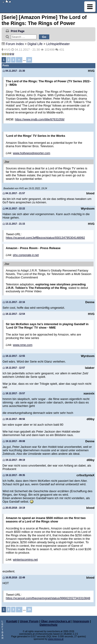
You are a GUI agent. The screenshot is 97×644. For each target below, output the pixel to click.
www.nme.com (23, 345)
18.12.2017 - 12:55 (14, 356)
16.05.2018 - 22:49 (14, 578)
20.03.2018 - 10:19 (14, 508)
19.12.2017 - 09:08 (14, 441)
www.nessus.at (56, 639)
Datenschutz (48, 625)
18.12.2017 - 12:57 (14, 368)
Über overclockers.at (56, 621)
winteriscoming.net (25, 560)
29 (29, 60)
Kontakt (12, 621)
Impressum (81, 621)
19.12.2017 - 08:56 (14, 419)
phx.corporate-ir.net (26, 255)
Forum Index (15, 44)
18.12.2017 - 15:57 (14, 393)
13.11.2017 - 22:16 (14, 302)
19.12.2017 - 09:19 (14, 460)
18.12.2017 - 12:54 (14, 314)
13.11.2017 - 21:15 (14, 224)
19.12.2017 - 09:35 (14, 475)
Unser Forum (29, 621)
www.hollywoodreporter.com (32, 153)
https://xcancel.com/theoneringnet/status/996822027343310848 (48, 598)
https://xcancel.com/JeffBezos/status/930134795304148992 (45, 238)
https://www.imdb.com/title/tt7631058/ (40, 119)
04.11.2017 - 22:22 (14, 209)
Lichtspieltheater (58, 44)
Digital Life (35, 44)
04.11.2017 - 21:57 (14, 193)
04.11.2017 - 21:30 (14, 71)
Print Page (18, 31)
